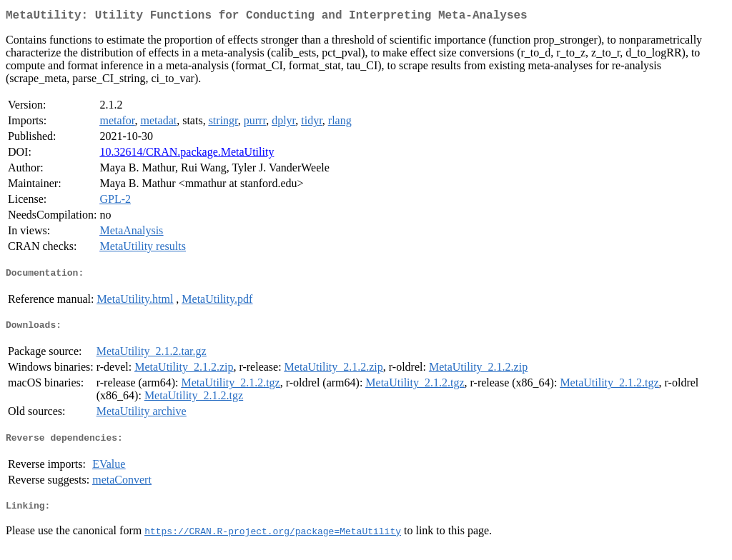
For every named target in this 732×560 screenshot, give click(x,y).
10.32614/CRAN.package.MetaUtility (187, 155)
